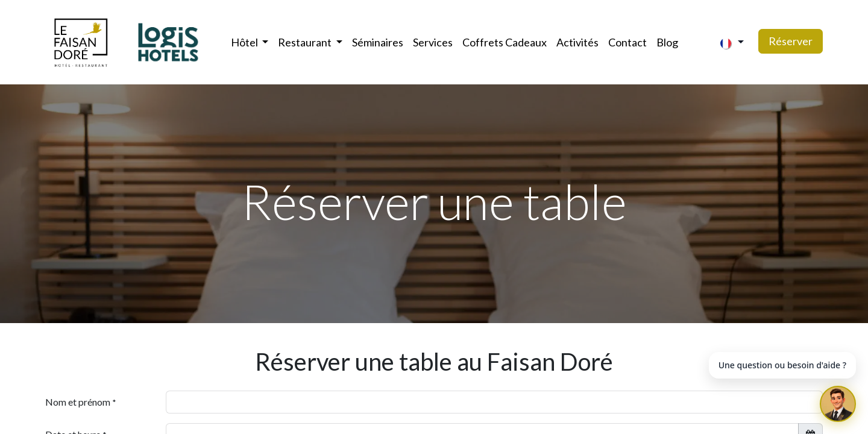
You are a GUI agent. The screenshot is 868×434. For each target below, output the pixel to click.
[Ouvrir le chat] (838, 404)
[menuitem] (378, 42)
